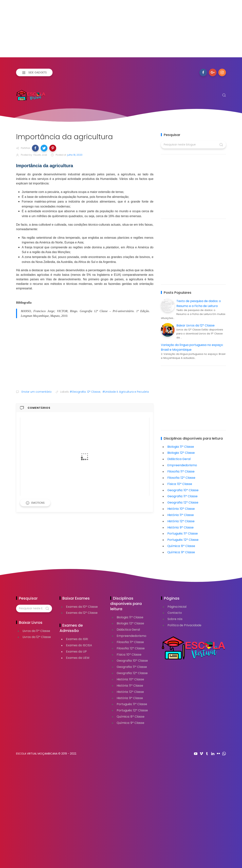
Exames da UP (76, 652)
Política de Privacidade (184, 625)
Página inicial (177, 607)
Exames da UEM (78, 658)
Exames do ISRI (77, 639)
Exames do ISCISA (79, 645)
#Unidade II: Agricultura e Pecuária (126, 392)
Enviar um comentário (36, 392)
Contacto (175, 613)
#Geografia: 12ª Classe (85, 392)
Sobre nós (175, 619)
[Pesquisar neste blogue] (193, 145)
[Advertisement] (113, 31)
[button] (35, 148)
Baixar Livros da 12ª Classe (195, 325)
